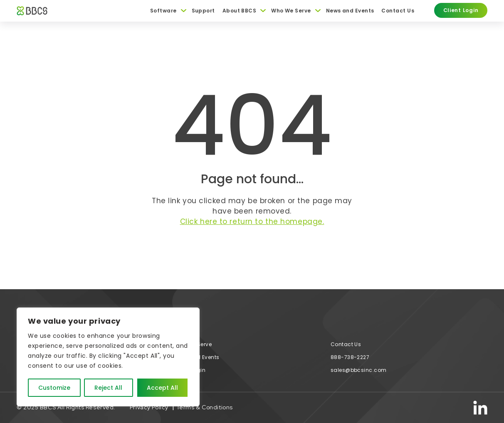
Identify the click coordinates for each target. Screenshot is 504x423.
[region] (108, 357)
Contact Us (398, 11)
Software (163, 11)
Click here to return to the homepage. (252, 221)
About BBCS (240, 11)
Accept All (162, 388)
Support (203, 11)
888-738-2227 (350, 357)
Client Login (189, 370)
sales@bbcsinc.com (359, 370)
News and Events (350, 11)
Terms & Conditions (205, 407)
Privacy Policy (149, 407)
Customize (54, 388)
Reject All (108, 388)
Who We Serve (291, 11)
